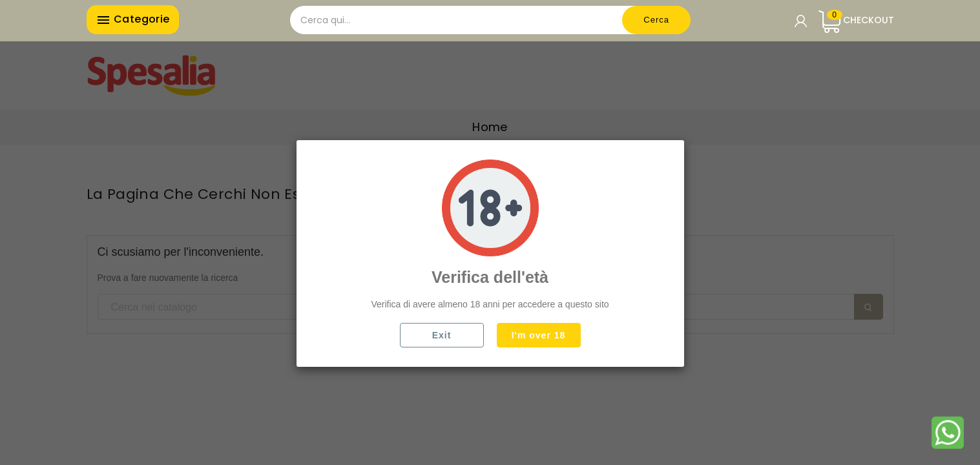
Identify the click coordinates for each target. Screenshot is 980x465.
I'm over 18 (539, 335)
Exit (442, 335)
